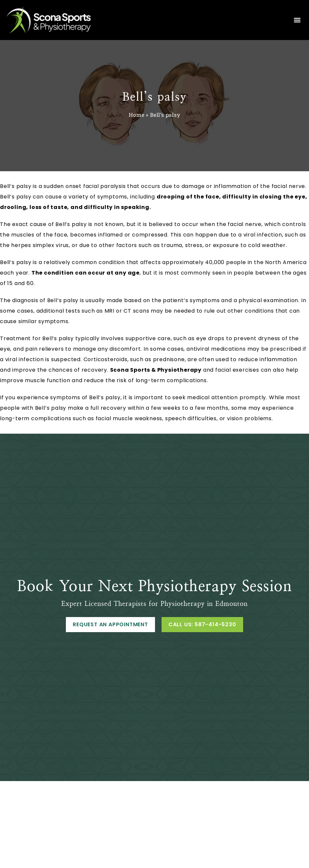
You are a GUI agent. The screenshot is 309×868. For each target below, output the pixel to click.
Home (136, 115)
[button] (297, 20)
